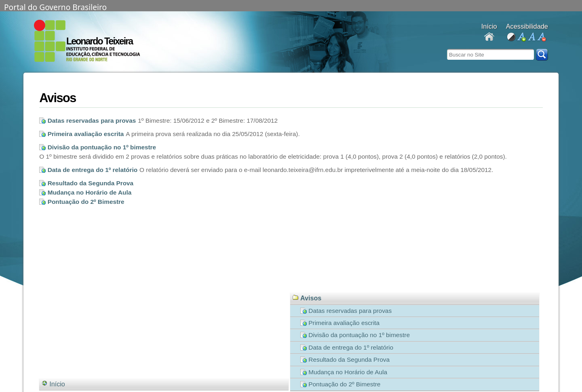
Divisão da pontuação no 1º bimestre (102, 147)
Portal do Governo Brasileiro (55, 6)
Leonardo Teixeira (99, 41)
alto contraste (511, 37)
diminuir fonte (541, 37)
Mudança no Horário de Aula (90, 192)
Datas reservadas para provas (92, 121)
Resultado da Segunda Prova (91, 183)
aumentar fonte (521, 37)
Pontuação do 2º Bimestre (86, 202)
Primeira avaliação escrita (86, 134)
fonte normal (531, 37)
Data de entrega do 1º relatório (93, 170)
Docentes (489, 37)
